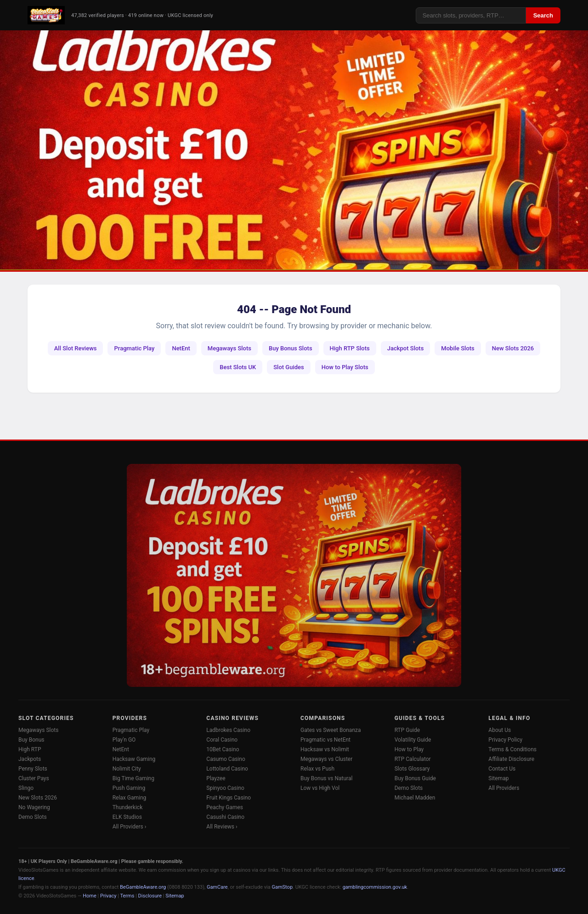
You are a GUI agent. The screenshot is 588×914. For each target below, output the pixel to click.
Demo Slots (33, 817)
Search (543, 15)
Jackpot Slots (406, 348)
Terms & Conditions (512, 749)
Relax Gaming (130, 798)
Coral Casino (222, 740)
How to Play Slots (345, 367)
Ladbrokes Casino (228, 730)
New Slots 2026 (513, 348)
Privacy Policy (505, 740)
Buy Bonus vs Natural (326, 778)
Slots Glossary (412, 769)
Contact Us (502, 769)
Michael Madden (415, 798)
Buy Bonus (31, 740)
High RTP (30, 749)
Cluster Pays (34, 778)
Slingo (26, 788)
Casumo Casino (226, 759)
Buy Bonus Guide (415, 778)
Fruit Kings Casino (229, 798)
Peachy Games (225, 807)
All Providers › (130, 827)
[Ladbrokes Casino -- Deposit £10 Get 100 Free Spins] (294, 150)
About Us (500, 730)
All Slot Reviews (76, 348)
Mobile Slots (458, 348)
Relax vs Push (317, 769)
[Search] (471, 15)
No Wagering (34, 807)
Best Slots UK (238, 367)
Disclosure (150, 896)
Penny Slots (33, 769)
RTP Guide (407, 730)
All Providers (504, 788)
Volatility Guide (413, 740)
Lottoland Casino (227, 769)
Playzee (216, 778)
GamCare (217, 887)
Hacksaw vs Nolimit (325, 749)
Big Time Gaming (133, 778)
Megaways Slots (229, 348)
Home (90, 896)
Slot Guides (289, 367)
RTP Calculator (413, 759)
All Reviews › (222, 827)
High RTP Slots (350, 348)
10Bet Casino (223, 749)
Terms (127, 896)
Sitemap (498, 778)
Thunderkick (128, 807)
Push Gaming (129, 788)
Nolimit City (127, 769)
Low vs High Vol (320, 788)
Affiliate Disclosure (511, 759)
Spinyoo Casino (225, 788)
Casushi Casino (225, 817)
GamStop (282, 887)
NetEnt (181, 348)
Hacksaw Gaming (134, 759)
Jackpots (30, 759)
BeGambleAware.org (143, 887)
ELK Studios (127, 817)
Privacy (108, 896)
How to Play (409, 749)
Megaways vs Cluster (326, 759)
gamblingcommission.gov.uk (375, 887)
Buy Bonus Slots (291, 348)
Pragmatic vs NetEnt (325, 740)
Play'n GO (124, 740)
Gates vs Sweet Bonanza (331, 730)
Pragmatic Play (134, 348)
